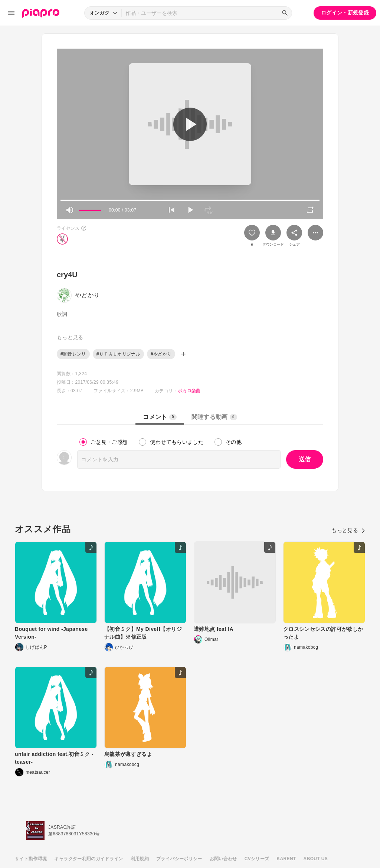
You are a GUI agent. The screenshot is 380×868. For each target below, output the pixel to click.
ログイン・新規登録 (345, 13)
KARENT (286, 859)
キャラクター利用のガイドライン (89, 859)
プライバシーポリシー (179, 859)
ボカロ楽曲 (189, 391)
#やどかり (161, 354)
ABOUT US (316, 859)
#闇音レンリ (73, 354)
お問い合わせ (223, 859)
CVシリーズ (257, 859)
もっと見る (348, 530)
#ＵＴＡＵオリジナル (118, 354)
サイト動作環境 (31, 859)
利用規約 (140, 859)
